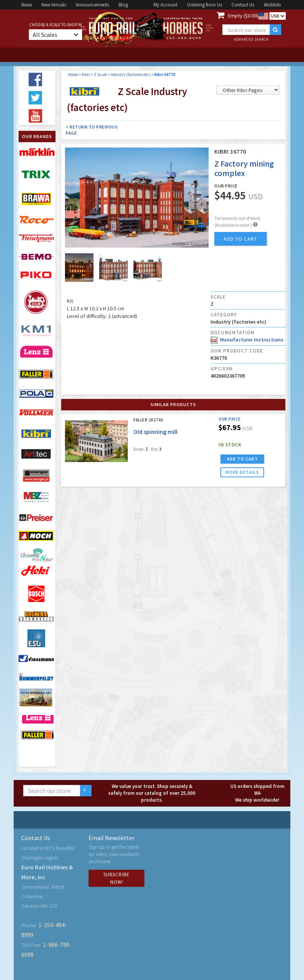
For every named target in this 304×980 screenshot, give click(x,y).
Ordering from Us (204, 5)
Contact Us (243, 5)
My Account (165, 5)
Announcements (92, 5)
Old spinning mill (155, 432)
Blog (123, 5)
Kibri (86, 75)
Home (73, 75)
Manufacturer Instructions (247, 340)
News (27, 5)
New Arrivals (54, 5)
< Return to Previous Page (92, 130)
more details (242, 472)
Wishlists (272, 5)
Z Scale (100, 75)
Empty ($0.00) (243, 16)
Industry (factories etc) (131, 75)
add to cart (240, 239)
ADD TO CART (242, 459)
